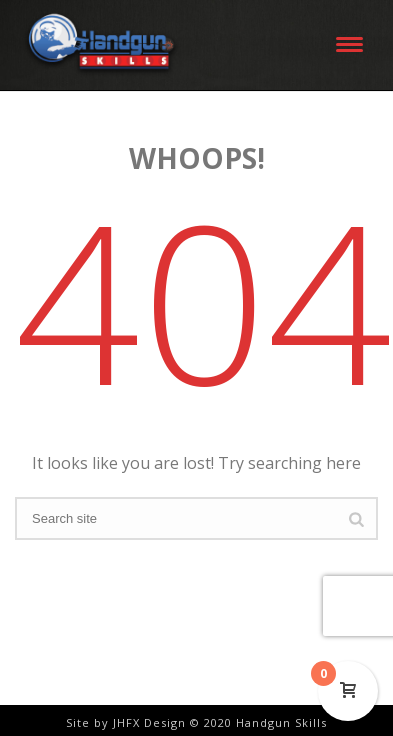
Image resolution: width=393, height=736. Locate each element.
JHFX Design (149, 722)
